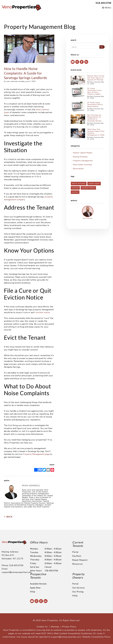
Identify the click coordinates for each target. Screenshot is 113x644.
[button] (73, 62)
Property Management (83, 161)
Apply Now (35, 588)
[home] (21, 7)
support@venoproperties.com (17, 572)
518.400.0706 (103, 3)
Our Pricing (78, 592)
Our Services (79, 588)
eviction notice (43, 312)
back (8, 517)
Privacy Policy (69, 627)
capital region (94, 183)
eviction (75, 192)
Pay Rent (77, 556)
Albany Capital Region (83, 153)
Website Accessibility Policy (96, 637)
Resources (77, 564)
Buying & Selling (80, 157)
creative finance (88, 188)
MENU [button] (107, 8)
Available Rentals (38, 584)
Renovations (78, 169)
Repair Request (80, 560)
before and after (79, 183)
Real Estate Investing (82, 165)
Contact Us (42, 627)
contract (75, 188)
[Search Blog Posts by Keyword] (85, 47)
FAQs (33, 592)
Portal (75, 552)
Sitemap (55, 627)
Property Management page (36, 454)
